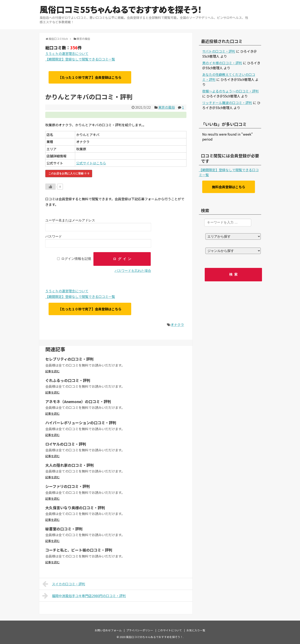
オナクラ (177, 324)
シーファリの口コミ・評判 (68, 486)
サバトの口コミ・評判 (219, 51)
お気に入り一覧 (196, 630)
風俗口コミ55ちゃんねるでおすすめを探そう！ (121, 9)
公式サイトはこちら (91, 163)
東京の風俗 (167, 107)
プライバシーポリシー (140, 630)
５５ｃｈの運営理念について (67, 53)
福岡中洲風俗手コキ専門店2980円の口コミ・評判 (84, 596)
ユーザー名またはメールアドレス (70, 220)
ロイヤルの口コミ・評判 (66, 444)
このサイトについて (170, 630)
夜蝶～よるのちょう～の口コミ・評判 (230, 91)
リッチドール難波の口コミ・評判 (227, 103)
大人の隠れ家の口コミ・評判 (70, 465)
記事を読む (53, 371)
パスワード (54, 236)
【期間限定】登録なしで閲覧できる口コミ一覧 (80, 59)
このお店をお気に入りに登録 (69, 173)
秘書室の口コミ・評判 (64, 529)
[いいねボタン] (50, 187)
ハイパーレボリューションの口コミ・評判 (81, 423)
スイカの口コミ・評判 (64, 584)
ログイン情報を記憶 (76, 259)
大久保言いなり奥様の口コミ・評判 (75, 508)
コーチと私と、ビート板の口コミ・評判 (79, 550)
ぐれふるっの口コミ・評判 (68, 380)
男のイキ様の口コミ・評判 (222, 63)
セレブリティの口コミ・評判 (69, 359)
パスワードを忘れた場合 (133, 271)
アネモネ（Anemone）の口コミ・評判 (78, 401)
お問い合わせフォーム (108, 630)
